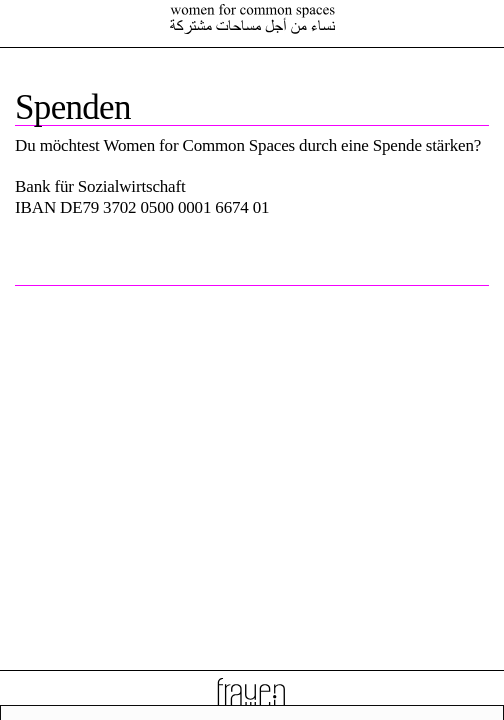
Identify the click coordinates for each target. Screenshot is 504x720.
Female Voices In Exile (252, 19)
